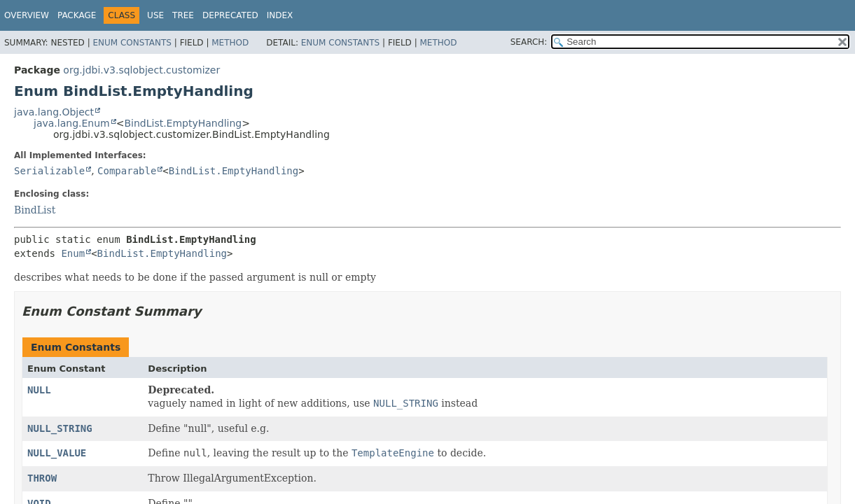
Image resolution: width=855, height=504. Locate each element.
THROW (42, 478)
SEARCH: (529, 42)
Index (280, 15)
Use (155, 15)
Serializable (49, 171)
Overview (27, 15)
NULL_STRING (60, 428)
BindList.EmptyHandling (183, 123)
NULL (39, 390)
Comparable (127, 171)
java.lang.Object (54, 112)
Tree (183, 15)
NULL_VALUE (57, 453)
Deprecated (230, 15)
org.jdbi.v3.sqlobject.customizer (141, 70)
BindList (35, 210)
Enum (73, 253)
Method (230, 43)
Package (77, 15)
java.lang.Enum (72, 123)
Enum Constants (132, 43)
